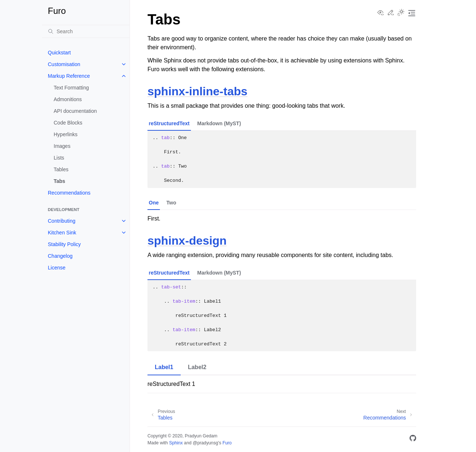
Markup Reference (69, 76)
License (57, 268)
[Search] (86, 31)
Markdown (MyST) (219, 123)
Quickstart (59, 53)
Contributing (62, 221)
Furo (227, 443)
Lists (59, 158)
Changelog (60, 256)
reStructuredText (169, 123)
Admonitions (68, 99)
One (154, 203)
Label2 (197, 367)
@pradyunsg (206, 443)
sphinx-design (187, 241)
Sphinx (176, 443)
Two (171, 203)
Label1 (164, 367)
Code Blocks (68, 123)
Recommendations (69, 193)
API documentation (75, 111)
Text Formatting (71, 88)
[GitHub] (413, 439)
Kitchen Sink (62, 233)
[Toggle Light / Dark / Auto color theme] (401, 13)
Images (62, 146)
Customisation (64, 64)
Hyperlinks (66, 134)
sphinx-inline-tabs (197, 91)
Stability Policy (64, 244)
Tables (61, 169)
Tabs (59, 181)
